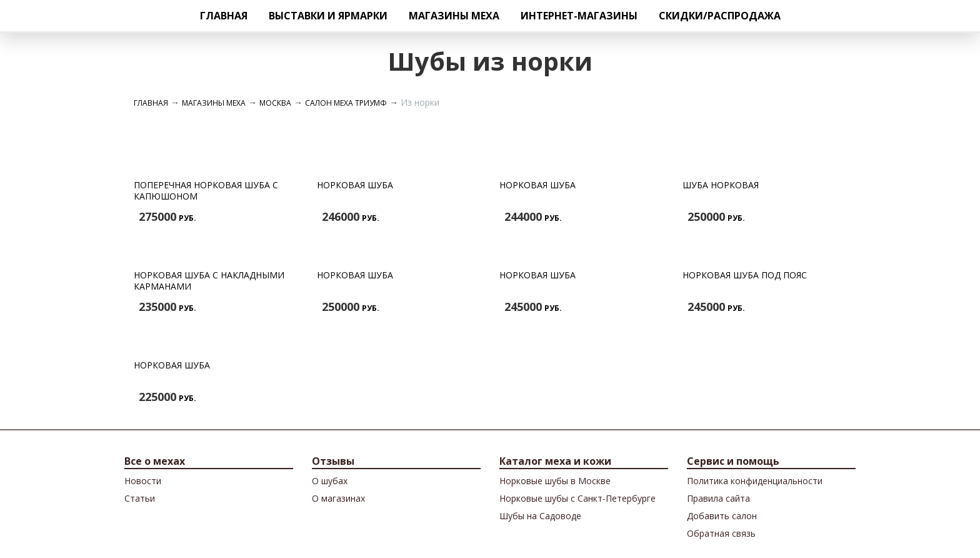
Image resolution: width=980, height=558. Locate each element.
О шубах (330, 481)
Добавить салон (722, 516)
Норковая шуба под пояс (745, 275)
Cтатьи (140, 498)
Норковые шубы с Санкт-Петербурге (577, 498)
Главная (224, 16)
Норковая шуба (355, 185)
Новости (143, 481)
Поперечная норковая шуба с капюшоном (206, 190)
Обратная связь (721, 533)
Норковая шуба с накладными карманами (209, 281)
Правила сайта (718, 498)
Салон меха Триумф (346, 103)
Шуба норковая (721, 185)
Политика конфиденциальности (755, 481)
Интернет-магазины (579, 16)
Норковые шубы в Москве (555, 481)
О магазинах (338, 498)
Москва (275, 103)
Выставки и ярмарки (328, 16)
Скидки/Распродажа (720, 16)
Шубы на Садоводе (540, 516)
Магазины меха (454, 16)
